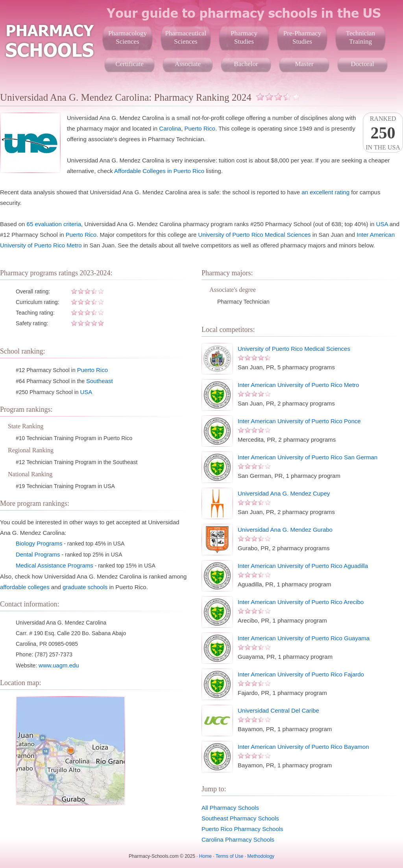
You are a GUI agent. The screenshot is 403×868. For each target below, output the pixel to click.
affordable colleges (25, 587)
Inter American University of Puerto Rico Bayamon (303, 747)
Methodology (261, 856)
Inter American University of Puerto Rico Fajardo (301, 674)
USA (382, 224)
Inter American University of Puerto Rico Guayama (304, 638)
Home (205, 856)
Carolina (170, 128)
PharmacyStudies (244, 37)
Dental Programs (38, 554)
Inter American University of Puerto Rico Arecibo (301, 602)
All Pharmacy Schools (230, 808)
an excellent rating (325, 192)
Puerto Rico (200, 128)
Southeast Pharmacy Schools (240, 818)
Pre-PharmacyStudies (302, 37)
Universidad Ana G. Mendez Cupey (284, 493)
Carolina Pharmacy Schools (238, 839)
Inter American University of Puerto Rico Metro (298, 385)
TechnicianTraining (360, 37)
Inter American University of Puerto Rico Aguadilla (303, 566)
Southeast (100, 381)
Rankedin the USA (383, 133)
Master (304, 64)
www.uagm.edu (59, 665)
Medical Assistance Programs (55, 565)
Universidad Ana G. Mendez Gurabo (285, 530)
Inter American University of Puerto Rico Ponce (299, 421)
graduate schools (85, 587)
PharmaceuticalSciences (186, 37)
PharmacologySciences (128, 37)
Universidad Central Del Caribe (278, 710)
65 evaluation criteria (54, 224)
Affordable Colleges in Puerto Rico (159, 171)
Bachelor (246, 64)
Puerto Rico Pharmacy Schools (242, 829)
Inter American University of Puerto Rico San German (308, 457)
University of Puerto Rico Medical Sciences (255, 235)
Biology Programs (39, 543)
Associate (188, 64)
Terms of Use (230, 856)
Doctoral (362, 64)
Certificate (129, 64)
